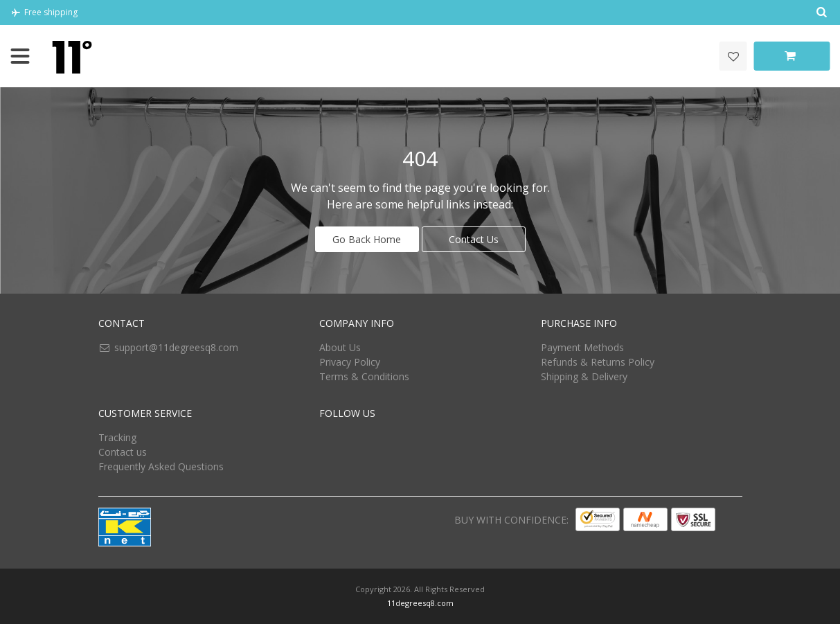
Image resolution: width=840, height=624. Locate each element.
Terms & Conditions (364, 376)
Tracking (117, 437)
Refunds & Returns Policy (598, 362)
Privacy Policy (350, 362)
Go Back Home (367, 239)
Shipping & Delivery (584, 376)
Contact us (123, 452)
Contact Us (474, 239)
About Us (340, 347)
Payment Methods (582, 347)
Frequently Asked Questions (161, 466)
